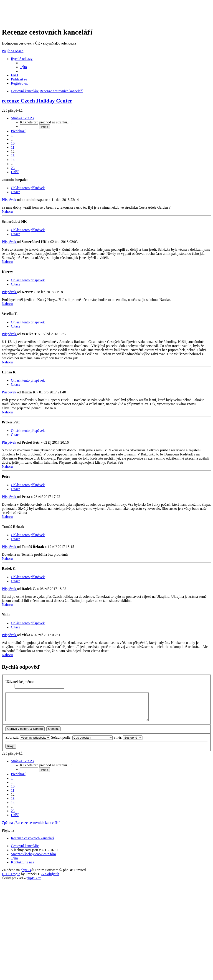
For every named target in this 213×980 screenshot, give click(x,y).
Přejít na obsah (13, 51)
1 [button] (12, 135)
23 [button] (13, 168)
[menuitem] (23, 67)
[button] (22, 118)
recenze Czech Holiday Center (37, 101)
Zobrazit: (28, 737)
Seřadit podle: (82, 737)
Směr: (128, 737)
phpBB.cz (34, 878)
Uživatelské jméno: (20, 682)
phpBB (26, 870)
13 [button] (13, 156)
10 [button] (13, 143)
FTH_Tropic (11, 874)
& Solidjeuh (50, 874)
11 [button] (13, 147)
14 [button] (13, 160)
